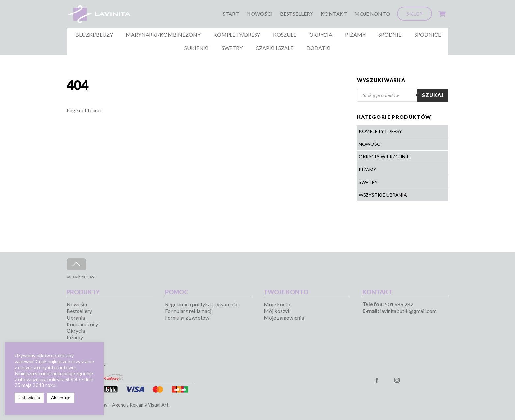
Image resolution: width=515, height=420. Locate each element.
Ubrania (76, 317)
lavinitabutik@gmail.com (408, 311)
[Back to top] (76, 264)
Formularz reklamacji (189, 311)
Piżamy (355, 34)
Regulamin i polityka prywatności (202, 304)
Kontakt (334, 14)
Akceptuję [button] (61, 398)
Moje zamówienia (284, 317)
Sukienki (197, 48)
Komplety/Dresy (237, 34)
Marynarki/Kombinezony (163, 34)
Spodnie (390, 34)
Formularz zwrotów (187, 317)
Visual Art (158, 405)
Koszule (285, 34)
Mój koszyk (277, 311)
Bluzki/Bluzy (94, 34)
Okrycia (321, 34)
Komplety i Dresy (380, 131)
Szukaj (433, 95)
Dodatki (318, 48)
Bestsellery (297, 14)
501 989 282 (399, 304)
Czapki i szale (274, 48)
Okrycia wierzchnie (384, 157)
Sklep (415, 14)
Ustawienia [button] (29, 398)
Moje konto (372, 14)
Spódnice (428, 34)
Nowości (259, 14)
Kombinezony (82, 324)
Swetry (232, 48)
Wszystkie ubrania (383, 195)
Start (231, 14)
